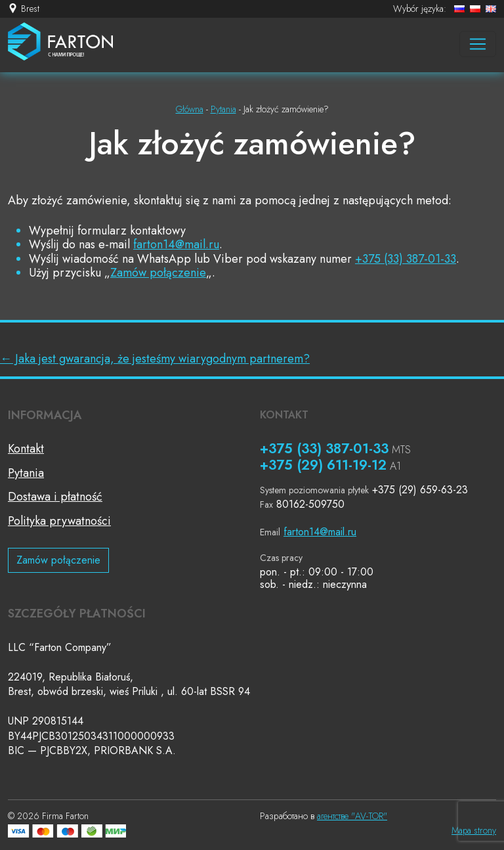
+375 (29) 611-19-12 (323, 465)
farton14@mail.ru (176, 244)
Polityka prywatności (59, 521)
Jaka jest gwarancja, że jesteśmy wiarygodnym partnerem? (155, 359)
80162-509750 (310, 504)
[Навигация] (478, 44)
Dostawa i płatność (55, 497)
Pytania (26, 473)
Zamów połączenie (158, 273)
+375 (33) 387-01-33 (406, 259)
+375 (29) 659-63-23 (420, 490)
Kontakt (26, 449)
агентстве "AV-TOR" (352, 816)
